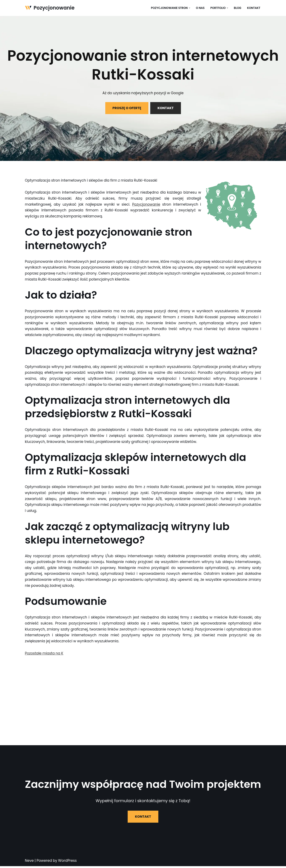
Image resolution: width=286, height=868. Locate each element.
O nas (200, 8)
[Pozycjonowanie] (50, 8)
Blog (238, 8)
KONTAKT (166, 108)
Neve (29, 862)
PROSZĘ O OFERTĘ (127, 108)
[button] (189, 8)
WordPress (67, 862)
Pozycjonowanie (146, 204)
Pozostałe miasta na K (44, 655)
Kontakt (254, 8)
